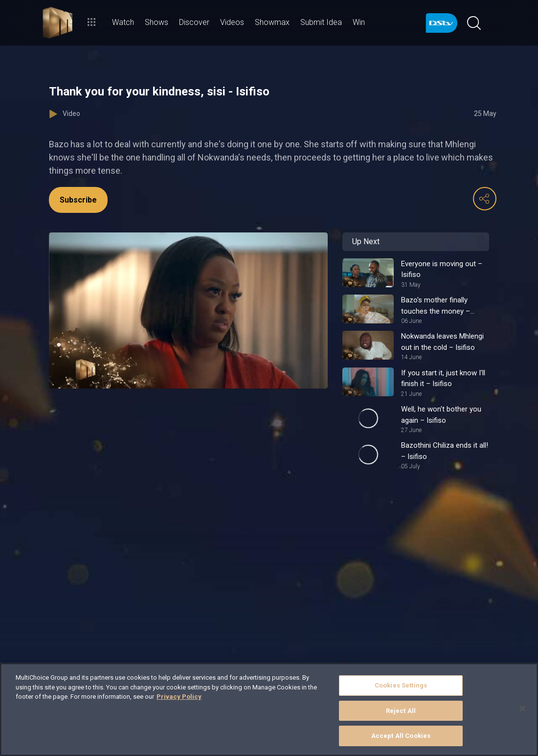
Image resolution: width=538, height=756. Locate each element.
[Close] (522, 709)
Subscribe (78, 200)
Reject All (401, 711)
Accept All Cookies (401, 736)
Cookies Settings (401, 685)
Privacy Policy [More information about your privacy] (179, 697)
